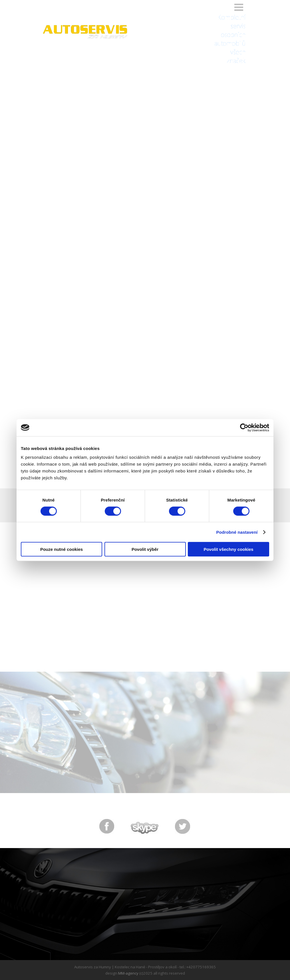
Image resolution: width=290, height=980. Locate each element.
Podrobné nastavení (237, 532)
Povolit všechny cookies (228, 549)
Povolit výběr (145, 549)
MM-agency (128, 973)
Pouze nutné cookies (62, 549)
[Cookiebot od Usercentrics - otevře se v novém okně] (244, 427)
